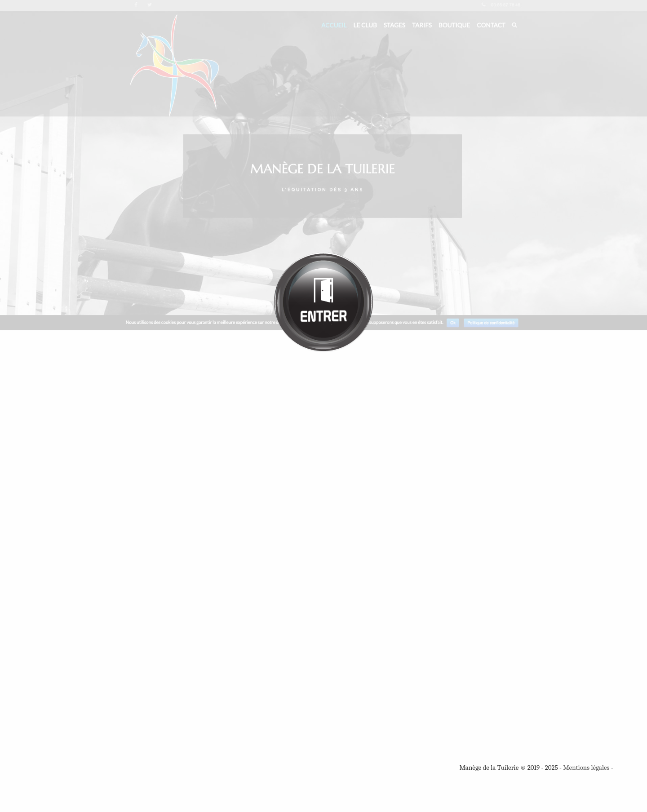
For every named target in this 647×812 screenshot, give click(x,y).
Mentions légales (586, 768)
